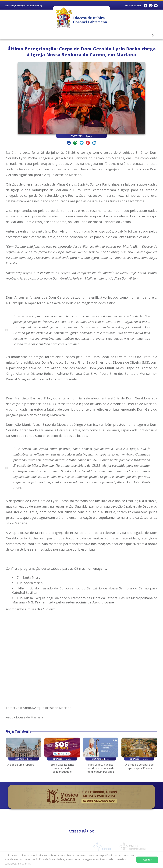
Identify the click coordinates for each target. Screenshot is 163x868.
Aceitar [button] (147, 860)
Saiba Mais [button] (24, 864)
